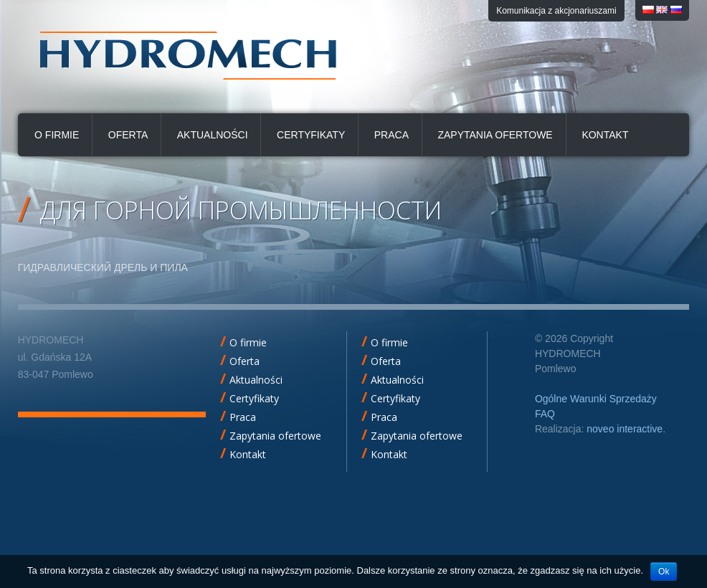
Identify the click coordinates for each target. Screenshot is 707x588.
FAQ (545, 414)
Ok (664, 572)
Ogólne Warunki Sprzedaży (596, 399)
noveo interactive (625, 429)
